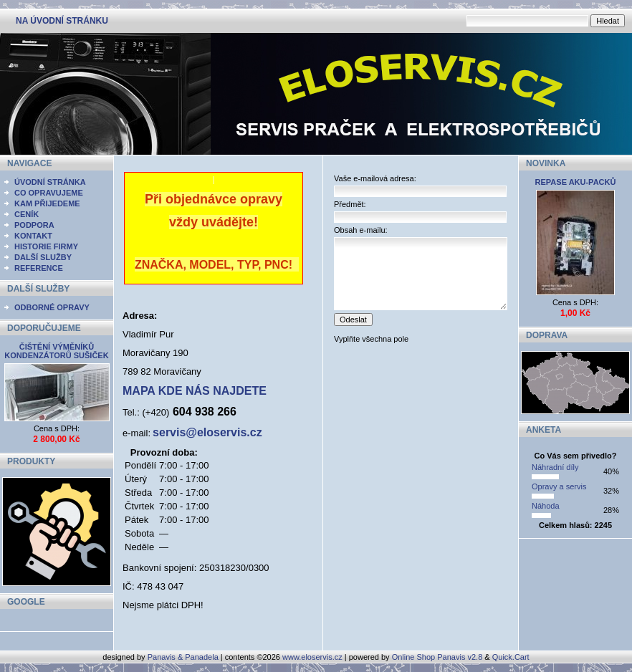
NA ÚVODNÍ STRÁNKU (62, 21)
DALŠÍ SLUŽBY (43, 257)
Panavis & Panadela (184, 657)
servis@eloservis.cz (207, 432)
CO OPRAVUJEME (49, 193)
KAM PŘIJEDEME (47, 203)
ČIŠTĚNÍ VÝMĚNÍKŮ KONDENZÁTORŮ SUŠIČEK (56, 351)
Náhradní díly (555, 467)
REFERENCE (39, 268)
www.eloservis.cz (312, 657)
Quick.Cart (511, 657)
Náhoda (546, 506)
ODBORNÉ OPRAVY (52, 307)
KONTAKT (33, 236)
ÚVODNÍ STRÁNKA (50, 182)
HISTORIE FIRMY (46, 246)
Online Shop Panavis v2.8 (437, 657)
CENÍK (27, 214)
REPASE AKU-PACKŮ (576, 182)
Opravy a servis (559, 486)
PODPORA (34, 225)
